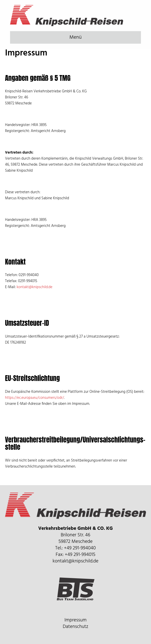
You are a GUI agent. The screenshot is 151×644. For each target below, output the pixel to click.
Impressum (76, 620)
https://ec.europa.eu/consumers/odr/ (35, 398)
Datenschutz (76, 627)
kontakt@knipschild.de (35, 287)
